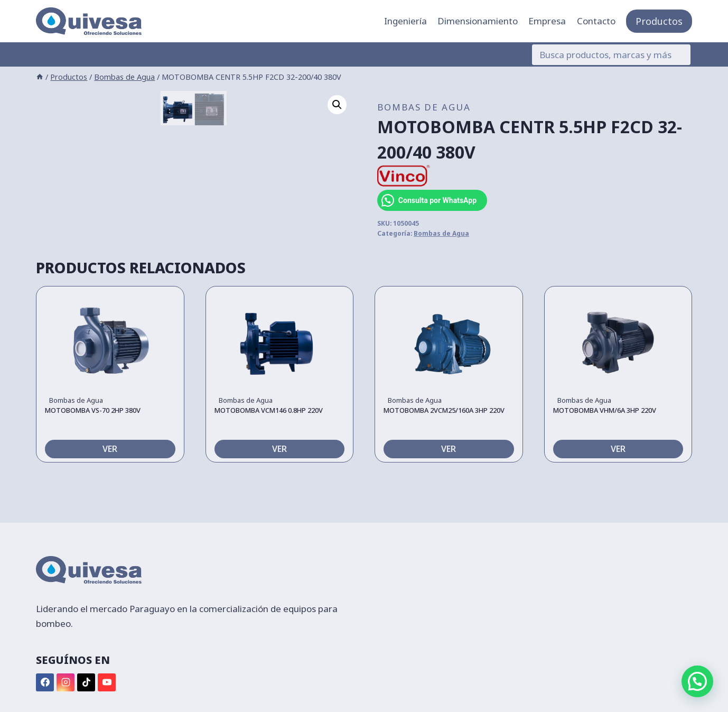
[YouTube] (107, 682)
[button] (337, 105)
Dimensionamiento (478, 21)
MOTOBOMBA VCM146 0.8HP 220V (269, 449)
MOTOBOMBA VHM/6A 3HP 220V (605, 449)
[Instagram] (66, 682)
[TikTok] (86, 682)
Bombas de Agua (424, 107)
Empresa (547, 21)
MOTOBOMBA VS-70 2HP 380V (93, 449)
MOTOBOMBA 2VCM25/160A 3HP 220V (444, 449)
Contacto (596, 21)
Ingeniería (405, 21)
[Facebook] (45, 682)
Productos (659, 21)
